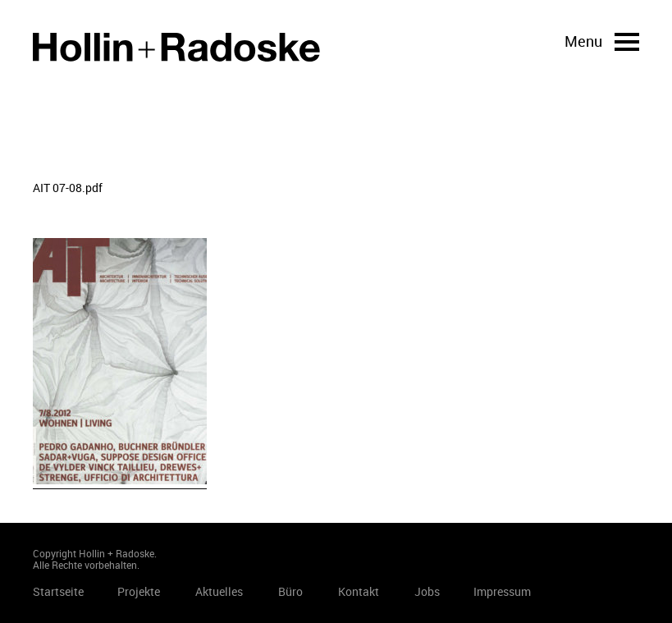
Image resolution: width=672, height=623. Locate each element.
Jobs (427, 591)
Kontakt (359, 591)
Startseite (176, 47)
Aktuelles (219, 591)
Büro (290, 591)
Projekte (139, 591)
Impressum (502, 591)
